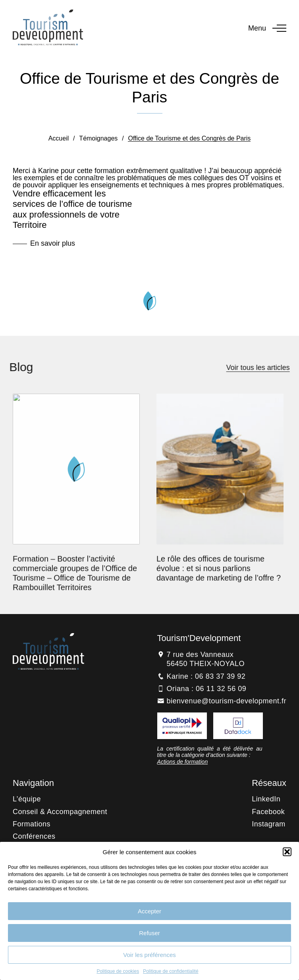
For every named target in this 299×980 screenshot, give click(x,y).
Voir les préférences (149, 955)
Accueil (59, 138)
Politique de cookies (118, 971)
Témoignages (98, 138)
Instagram (269, 824)
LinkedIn (266, 799)
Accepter (149, 911)
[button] (287, 852)
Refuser (149, 933)
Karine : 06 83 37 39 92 (206, 676)
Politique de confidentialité (171, 971)
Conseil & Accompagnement (60, 812)
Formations (32, 824)
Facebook (268, 812)
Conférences (34, 836)
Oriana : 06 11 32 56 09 (207, 689)
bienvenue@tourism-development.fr (227, 701)
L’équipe (27, 799)
